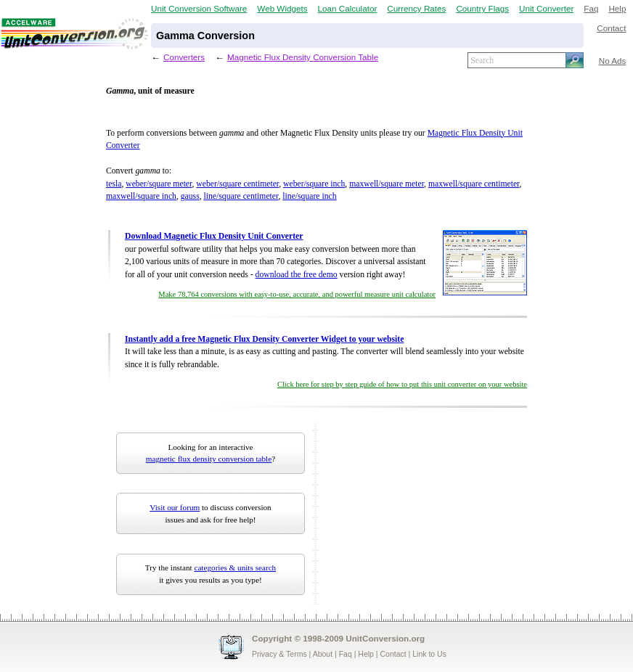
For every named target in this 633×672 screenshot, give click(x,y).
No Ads (613, 61)
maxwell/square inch (141, 196)
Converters (184, 57)
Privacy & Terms (279, 654)
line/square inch (309, 196)
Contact (611, 28)
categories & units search (235, 567)
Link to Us (429, 654)
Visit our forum (175, 507)
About (323, 654)
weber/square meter (159, 184)
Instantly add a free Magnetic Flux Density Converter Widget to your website (264, 339)
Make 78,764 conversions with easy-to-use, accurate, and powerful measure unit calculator (297, 294)
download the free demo (297, 275)
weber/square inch (314, 184)
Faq (591, 8)
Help (617, 8)
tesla (114, 184)
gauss (190, 196)
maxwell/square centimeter (474, 184)
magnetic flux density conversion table (209, 459)
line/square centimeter (241, 196)
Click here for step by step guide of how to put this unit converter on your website (402, 384)
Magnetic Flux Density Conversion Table (303, 57)
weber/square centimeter (237, 184)
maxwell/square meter (387, 184)
